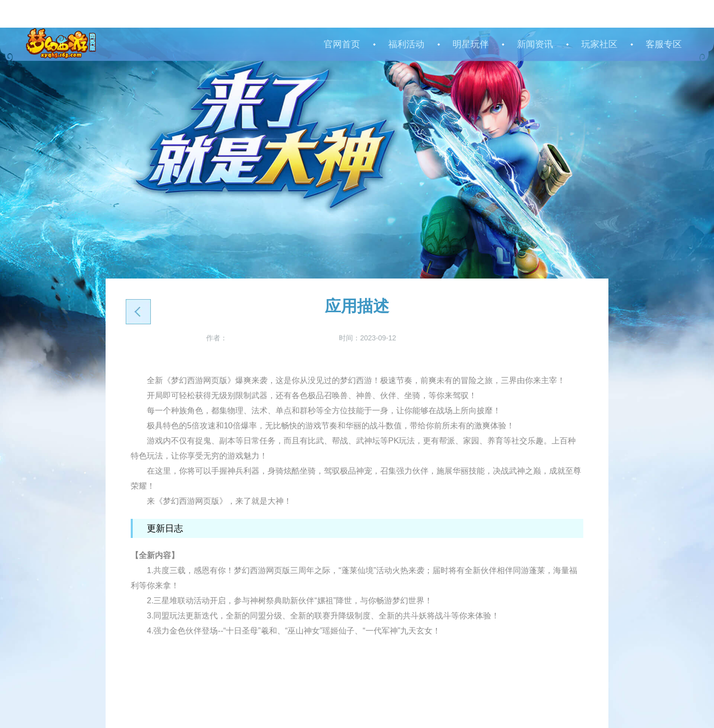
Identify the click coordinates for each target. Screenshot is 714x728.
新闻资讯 (535, 44)
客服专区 (664, 44)
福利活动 (406, 44)
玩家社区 (599, 44)
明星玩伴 (471, 44)
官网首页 (342, 44)
